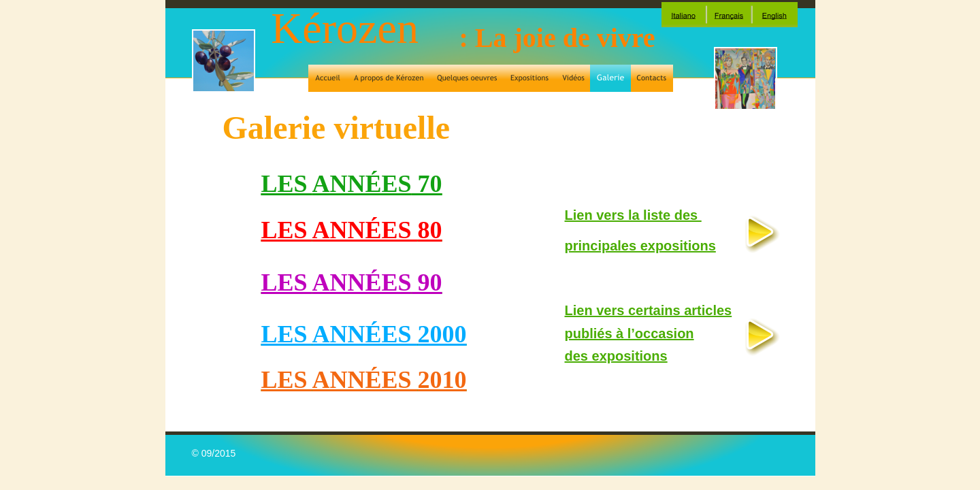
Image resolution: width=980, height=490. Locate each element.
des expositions (616, 356)
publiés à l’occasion (630, 333)
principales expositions (640, 246)
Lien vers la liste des (633, 215)
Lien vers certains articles (649, 310)
